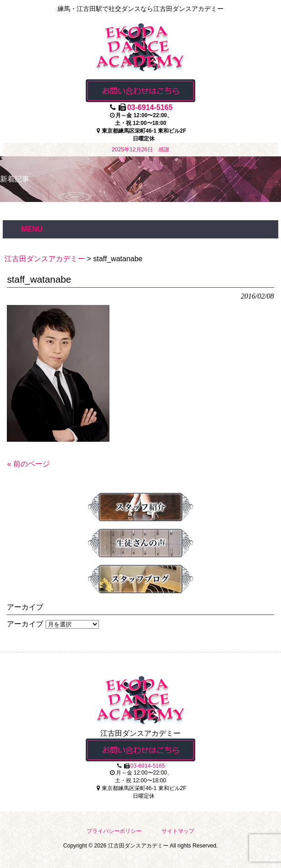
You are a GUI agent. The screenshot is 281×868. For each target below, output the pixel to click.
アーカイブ (25, 624)
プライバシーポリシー (114, 831)
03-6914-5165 (150, 107)
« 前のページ (28, 464)
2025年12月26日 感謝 (140, 150)
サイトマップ (178, 831)
